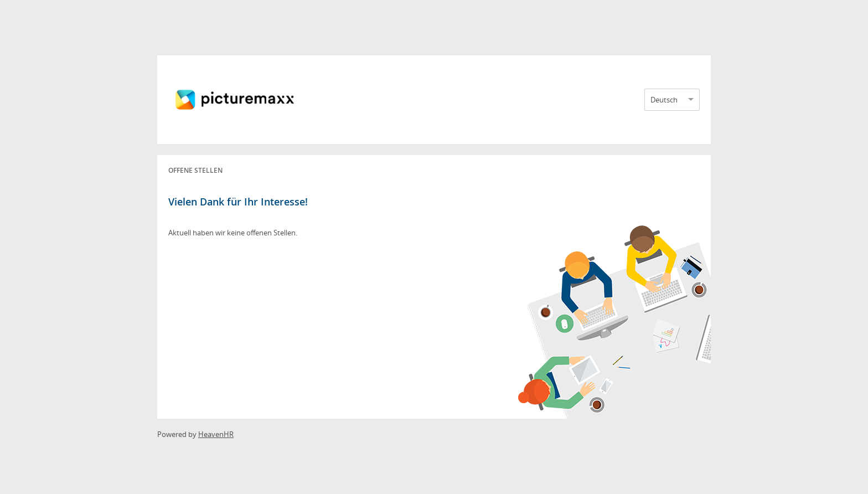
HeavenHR (216, 434)
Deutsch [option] (664, 100)
